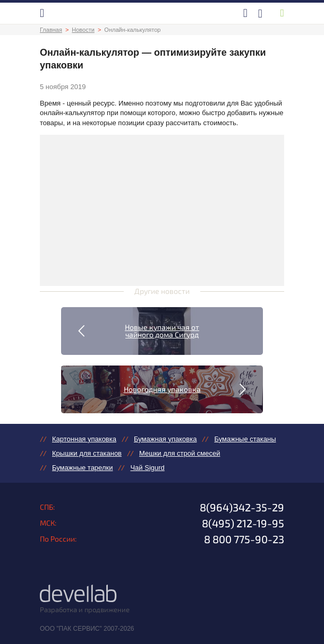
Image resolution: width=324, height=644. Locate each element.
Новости (83, 30)
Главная (51, 30)
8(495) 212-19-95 (243, 523)
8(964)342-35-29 (242, 507)
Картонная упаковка (84, 439)
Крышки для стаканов (87, 453)
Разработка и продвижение (85, 610)
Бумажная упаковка (165, 439)
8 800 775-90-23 (244, 539)
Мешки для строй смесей (180, 453)
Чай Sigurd (147, 468)
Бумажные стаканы (245, 439)
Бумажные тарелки (82, 468)
